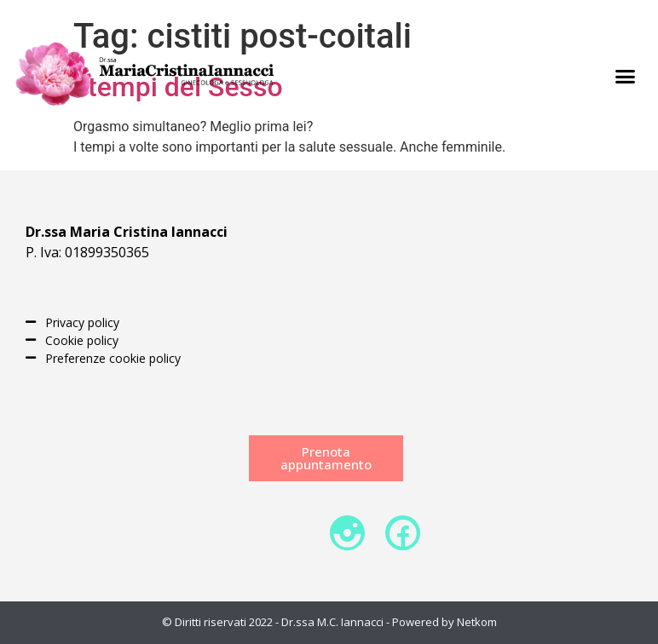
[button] (625, 77)
